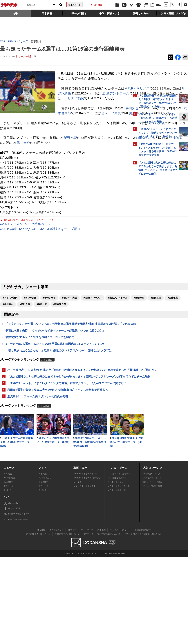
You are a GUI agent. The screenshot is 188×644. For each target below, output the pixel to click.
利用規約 (102, 617)
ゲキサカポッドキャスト (85, 573)
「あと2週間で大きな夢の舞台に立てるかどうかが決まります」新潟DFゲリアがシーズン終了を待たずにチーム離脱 (65, 422)
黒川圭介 (87, 170)
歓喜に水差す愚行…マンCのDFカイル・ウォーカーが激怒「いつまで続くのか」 (55, 369)
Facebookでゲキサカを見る (154, 241)
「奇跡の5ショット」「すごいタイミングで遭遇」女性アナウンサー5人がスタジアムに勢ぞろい (65, 432)
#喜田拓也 (50, 331)
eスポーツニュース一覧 (119, 573)
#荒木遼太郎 (26, 338)
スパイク (8, 577)
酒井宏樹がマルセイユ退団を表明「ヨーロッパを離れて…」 (43, 375)
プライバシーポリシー (120, 617)
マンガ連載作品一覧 (117, 565)
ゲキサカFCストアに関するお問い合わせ (143, 621)
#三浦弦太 (67, 331)
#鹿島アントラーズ (12, 331)
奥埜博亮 (86, 136)
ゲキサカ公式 (12, 596)
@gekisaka (11, 590)
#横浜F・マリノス (93, 325)
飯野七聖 (70, 165)
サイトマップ (87, 617)
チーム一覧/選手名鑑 (153, 573)
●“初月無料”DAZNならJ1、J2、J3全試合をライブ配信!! (41, 256)
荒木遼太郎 (13, 136)
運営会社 (72, 617)
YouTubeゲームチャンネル (16, 606)
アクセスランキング (152, 565)
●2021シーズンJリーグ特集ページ (26, 251)
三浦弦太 (53, 170)
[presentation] (16, 13)
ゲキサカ (9, 6)
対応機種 (41, 617)
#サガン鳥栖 (49, 325)
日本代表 (98, 5)
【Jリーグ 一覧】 (24, 64)
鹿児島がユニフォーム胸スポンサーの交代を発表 (38, 448)
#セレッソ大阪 (69, 325)
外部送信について (143, 617)
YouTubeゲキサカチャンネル (87, 561)
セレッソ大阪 (61, 136)
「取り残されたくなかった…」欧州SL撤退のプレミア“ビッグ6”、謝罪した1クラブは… (60, 389)
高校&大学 (8, 569)
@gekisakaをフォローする (153, 233)
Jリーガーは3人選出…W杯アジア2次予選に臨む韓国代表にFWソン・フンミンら (56, 382)
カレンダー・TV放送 (153, 569)
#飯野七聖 (8, 338)
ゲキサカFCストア (152, 561)
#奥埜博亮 (34, 331)
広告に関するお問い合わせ (38, 621)
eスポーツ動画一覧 (117, 577)
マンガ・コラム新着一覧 (119, 561)
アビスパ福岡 (74, 121)
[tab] (16, 13)
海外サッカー (10, 573)
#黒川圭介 (84, 331)
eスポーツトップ (116, 569)
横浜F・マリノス (74, 106)
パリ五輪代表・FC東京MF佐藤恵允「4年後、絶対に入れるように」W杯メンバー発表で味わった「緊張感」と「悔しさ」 (64, 411)
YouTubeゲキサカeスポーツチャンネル (87, 567)
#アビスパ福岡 (10, 325)
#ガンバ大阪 (30, 325)
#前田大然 (101, 331)
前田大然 (20, 170)
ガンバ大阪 (37, 155)
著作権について (57, 617)
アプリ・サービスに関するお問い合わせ (102, 621)
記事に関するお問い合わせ (67, 621)
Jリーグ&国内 (10, 565)
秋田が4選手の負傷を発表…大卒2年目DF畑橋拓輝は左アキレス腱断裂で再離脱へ (58, 441)
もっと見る (48, 399)
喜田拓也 (74, 131)
